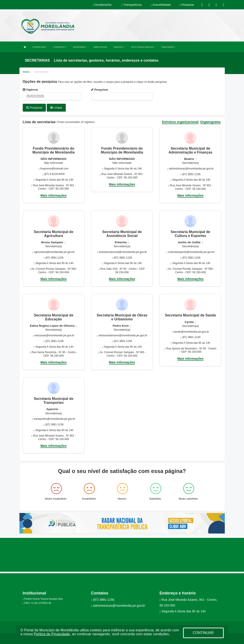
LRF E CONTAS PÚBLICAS (143, 47)
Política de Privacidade (52, 634)
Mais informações (54, 195)
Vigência (30, 90)
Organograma (210, 122)
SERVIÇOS (119, 47)
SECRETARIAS (80, 47)
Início (26, 72)
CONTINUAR (203, 633)
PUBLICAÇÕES (169, 47)
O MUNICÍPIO (60, 47)
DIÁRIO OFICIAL (100, 47)
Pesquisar (100, 90)
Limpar (56, 108)
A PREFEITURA (40, 47)
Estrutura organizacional (180, 122)
